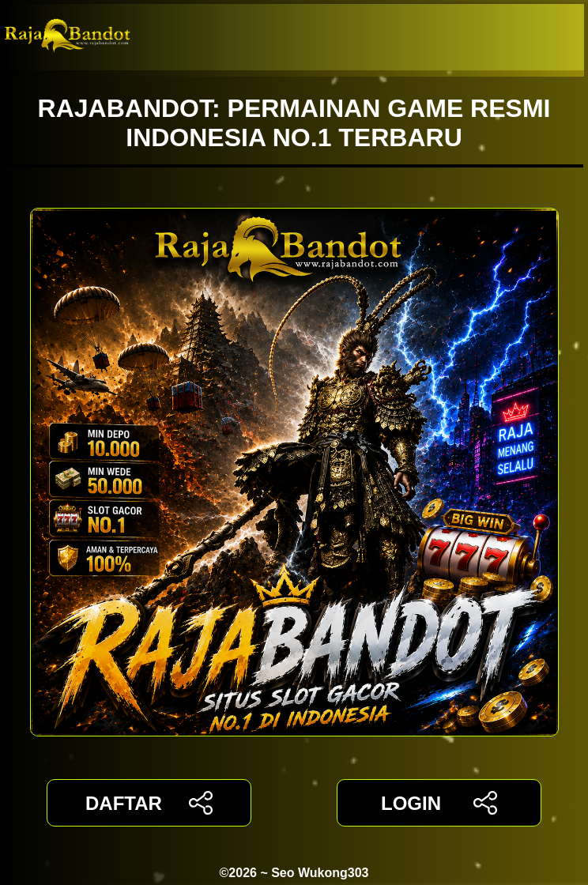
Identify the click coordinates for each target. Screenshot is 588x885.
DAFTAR (149, 803)
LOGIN (439, 803)
